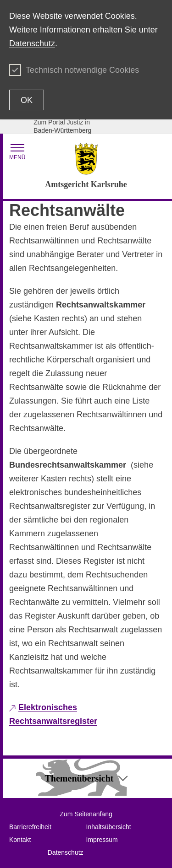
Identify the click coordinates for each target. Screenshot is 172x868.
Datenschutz (32, 43)
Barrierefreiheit (30, 827)
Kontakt (20, 840)
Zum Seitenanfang (86, 814)
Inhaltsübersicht (109, 827)
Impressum (102, 840)
